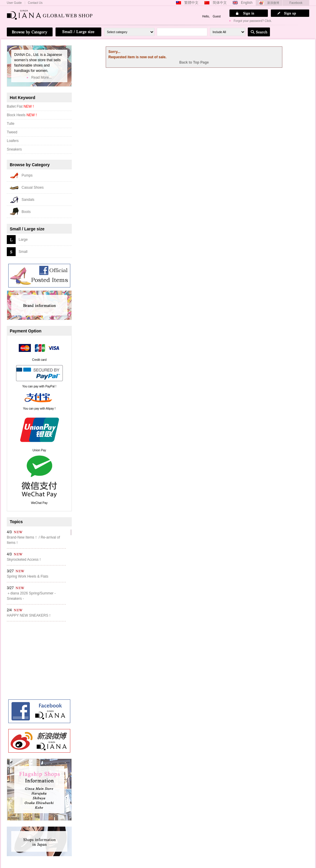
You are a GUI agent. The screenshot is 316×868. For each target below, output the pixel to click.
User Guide (14, 3)
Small (23, 252)
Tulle (11, 124)
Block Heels (22, 115)
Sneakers (14, 149)
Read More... (41, 77)
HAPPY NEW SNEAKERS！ (29, 615)
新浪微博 (273, 3)
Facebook (296, 3)
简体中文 (220, 3)
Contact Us (35, 3)
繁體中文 (191, 3)
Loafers (13, 141)
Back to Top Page (194, 62)
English (247, 3)
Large (23, 240)
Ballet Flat (20, 106)
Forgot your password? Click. (253, 21)
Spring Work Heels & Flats (28, 576)
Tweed (12, 132)
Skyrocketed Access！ (24, 560)
